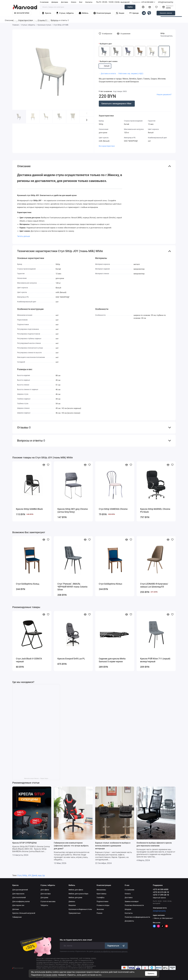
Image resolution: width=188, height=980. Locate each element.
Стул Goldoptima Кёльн (110, 584)
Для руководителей (20, 890)
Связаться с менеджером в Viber (116, 104)
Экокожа (100, 909)
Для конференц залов (21, 901)
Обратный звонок (159, 898)
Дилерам (55, 2)
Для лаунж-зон (18, 905)
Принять (151, 974)
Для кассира (46, 894)
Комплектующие (102, 13)
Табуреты (44, 905)
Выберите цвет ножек (109, 61)
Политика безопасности (134, 905)
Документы (129, 921)
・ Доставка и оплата (107, 73)
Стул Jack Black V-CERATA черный (29, 660)
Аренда (134, 13)
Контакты (89, 2)
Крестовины (101, 894)
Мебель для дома (75, 898)
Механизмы (101, 890)
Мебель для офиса (76, 890)
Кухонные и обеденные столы (80, 909)
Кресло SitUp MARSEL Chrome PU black (155, 510)
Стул (19, 875)
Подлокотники (102, 901)
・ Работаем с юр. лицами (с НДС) (130, 73)
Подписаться (116, 946)
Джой (34, 875)
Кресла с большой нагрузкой (24, 913)
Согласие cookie (50, 975)
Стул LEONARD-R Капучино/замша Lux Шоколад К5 (154, 585)
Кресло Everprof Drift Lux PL (71, 659)
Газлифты (101, 898)
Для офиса (45, 890)
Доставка (65, 2)
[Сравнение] (150, 7)
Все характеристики (107, 146)
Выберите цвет (106, 44)
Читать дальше (24, 236)
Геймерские (17, 917)
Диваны (72, 901)
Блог (81, 2)
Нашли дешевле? (164, 95)
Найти (130, 7)
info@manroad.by (166, 2)
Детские (16, 909)
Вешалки (72, 905)
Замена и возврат (132, 901)
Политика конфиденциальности (137, 917)
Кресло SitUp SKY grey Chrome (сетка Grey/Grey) (73, 510)
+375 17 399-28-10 (161, 895)
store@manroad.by (159, 911)
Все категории (22, 13)
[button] (87, 120)
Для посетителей (19, 898)
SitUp (162, 33)
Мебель (84, 13)
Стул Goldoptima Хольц (28, 584)
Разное (99, 913)
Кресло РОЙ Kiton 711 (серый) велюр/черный (155, 660)
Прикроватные (75, 913)
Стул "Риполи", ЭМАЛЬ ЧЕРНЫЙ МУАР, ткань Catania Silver (72, 587)
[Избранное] (156, 7)
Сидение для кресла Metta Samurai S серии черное (112, 660)
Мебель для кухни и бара (78, 894)
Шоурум (128, 909)
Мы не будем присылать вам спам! (76, 940)
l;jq (44, 875)
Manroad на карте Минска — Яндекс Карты (36, 778)
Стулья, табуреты (65, 13)
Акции (120, 13)
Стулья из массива (48, 901)
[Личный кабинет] (143, 7)
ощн (40, 875)
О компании (44, 2)
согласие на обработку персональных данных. (111, 951)
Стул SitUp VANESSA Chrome (113, 509)
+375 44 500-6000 (144, 2)
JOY (29, 875)
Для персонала (18, 894)
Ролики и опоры (103, 905)
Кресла (46, 13)
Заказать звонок (166, 13)
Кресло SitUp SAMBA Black (29, 509)
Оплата (74, 2)
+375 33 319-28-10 (161, 892)
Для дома (44, 898)
